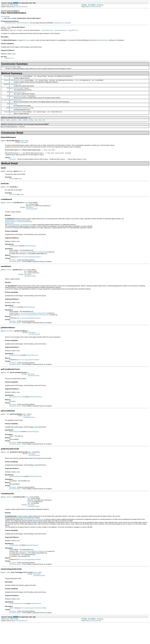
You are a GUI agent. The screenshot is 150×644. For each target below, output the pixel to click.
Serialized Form (9, 59)
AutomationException (32, 218)
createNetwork (14, 78)
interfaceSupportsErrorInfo (17, 112)
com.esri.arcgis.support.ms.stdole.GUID (32, 629)
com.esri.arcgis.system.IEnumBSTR (29, 373)
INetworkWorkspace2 (23, 23)
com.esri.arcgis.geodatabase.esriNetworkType (34, 262)
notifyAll (25, 125)
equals (12, 86)
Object (9, 29)
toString (31, 125)
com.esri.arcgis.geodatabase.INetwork (30, 267)
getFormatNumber (15, 91)
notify (20, 125)
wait (36, 125)
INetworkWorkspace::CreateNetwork (34, 538)
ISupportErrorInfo (59, 23)
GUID (27, 112)
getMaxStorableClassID (16, 99)
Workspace (27, 41)
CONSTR (18, 7)
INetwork (7, 78)
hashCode (13, 108)
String (20, 78)
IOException (24, 148)
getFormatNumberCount (17, 95)
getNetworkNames (15, 103)
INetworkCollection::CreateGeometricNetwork (18, 230)
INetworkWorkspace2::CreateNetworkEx (19, 234)
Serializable (67, 23)
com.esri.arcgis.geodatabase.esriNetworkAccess (36, 327)
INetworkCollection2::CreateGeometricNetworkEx (19, 231)
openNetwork (14, 116)
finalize (8, 125)
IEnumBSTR (6, 103)
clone (3, 125)
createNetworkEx (15, 82)
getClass (14, 125)
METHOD (24, 7)
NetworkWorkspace (7, 68)
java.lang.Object (5, 17)
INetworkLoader (9, 233)
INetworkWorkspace (11, 23)
